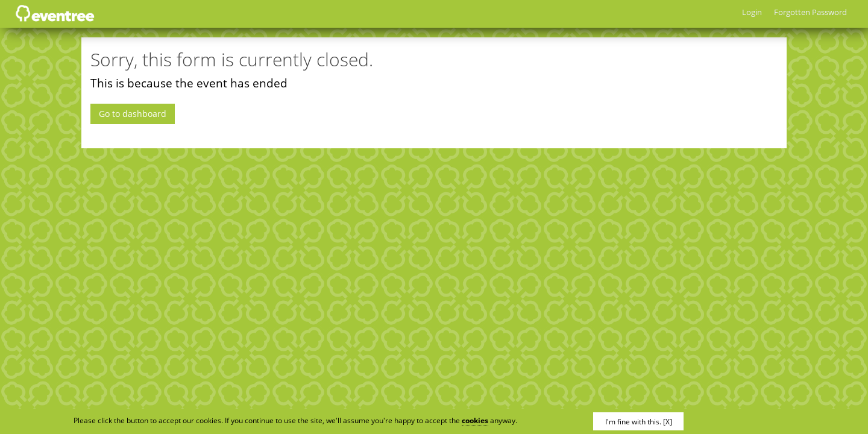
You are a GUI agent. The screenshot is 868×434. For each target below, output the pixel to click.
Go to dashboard (133, 114)
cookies (475, 420)
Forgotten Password (810, 12)
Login (752, 12)
